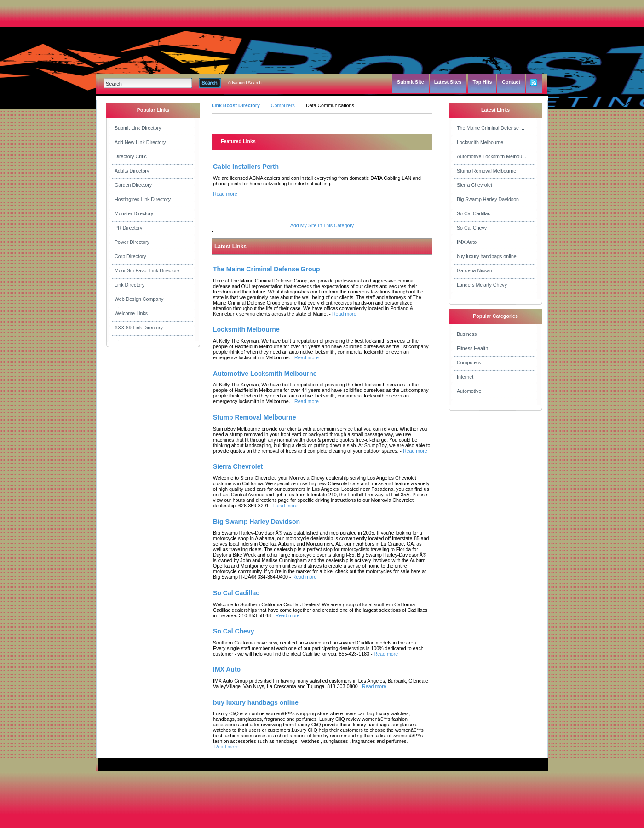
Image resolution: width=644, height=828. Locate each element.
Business (467, 334)
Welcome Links (131, 313)
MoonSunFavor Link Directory (147, 270)
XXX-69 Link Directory (139, 328)
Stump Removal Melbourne (486, 171)
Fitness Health (472, 348)
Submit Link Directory (138, 128)
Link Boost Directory (236, 105)
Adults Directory (132, 171)
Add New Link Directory (140, 142)
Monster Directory (134, 213)
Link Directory (129, 285)
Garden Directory (133, 185)
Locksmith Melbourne (480, 142)
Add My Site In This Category (322, 225)
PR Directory (128, 228)
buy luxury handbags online (487, 256)
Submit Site (411, 82)
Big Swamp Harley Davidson (488, 199)
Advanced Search (245, 83)
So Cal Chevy (472, 228)
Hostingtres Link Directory (143, 199)
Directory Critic (131, 156)
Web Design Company (139, 299)
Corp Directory (130, 256)
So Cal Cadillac (474, 213)
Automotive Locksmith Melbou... (492, 156)
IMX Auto (467, 242)
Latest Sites (448, 82)
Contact (511, 82)
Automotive (469, 391)
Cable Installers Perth (246, 167)
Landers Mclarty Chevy (482, 285)
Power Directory (132, 242)
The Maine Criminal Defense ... (491, 128)
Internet (465, 377)
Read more (225, 194)
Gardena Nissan (474, 270)
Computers (283, 105)
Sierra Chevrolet (474, 185)
